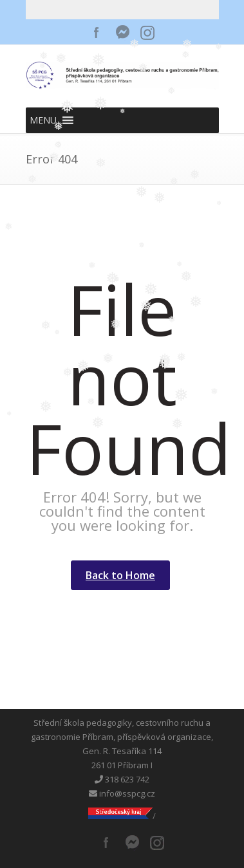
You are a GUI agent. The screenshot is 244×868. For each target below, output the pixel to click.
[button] (43, 120)
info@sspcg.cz (122, 793)
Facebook (97, 32)
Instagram (148, 32)
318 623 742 (122, 779)
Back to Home (120, 575)
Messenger (122, 32)
